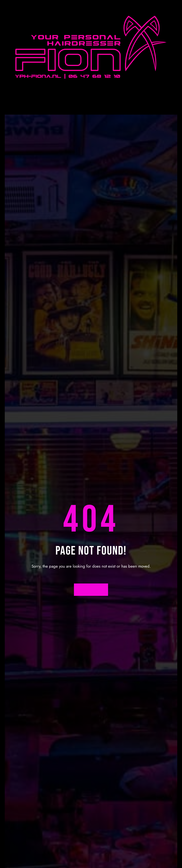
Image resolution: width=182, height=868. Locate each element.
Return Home (91, 590)
